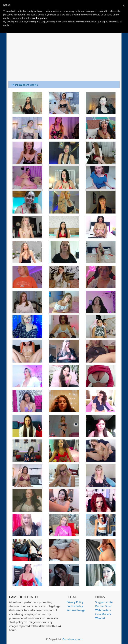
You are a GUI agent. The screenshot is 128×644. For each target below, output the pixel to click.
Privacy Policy (75, 602)
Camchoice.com (72, 639)
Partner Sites (103, 606)
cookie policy (39, 18)
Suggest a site (104, 602)
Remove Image (76, 610)
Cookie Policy (75, 606)
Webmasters (103, 610)
